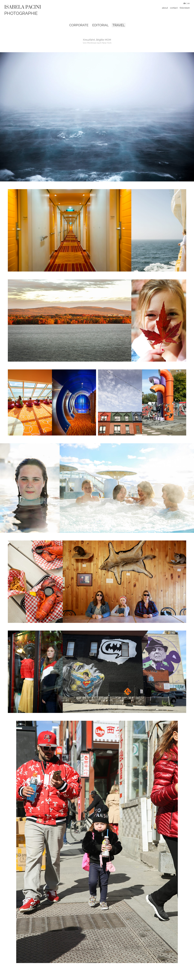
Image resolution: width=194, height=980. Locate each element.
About (165, 8)
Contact (174, 8)
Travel (119, 25)
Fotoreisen (185, 8)
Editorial (101, 25)
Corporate (79, 25)
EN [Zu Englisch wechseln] (189, 3)
